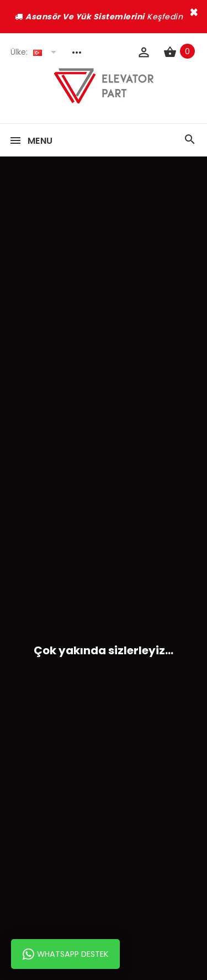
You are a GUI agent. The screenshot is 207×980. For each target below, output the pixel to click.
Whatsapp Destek (65, 954)
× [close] (194, 12)
